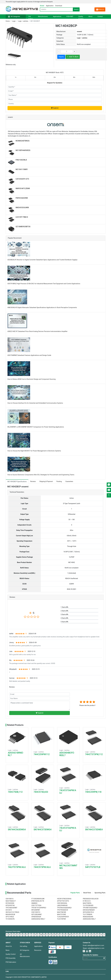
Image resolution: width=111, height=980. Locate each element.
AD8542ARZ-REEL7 (89, 919)
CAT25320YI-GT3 (22, 179)
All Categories (15, 16)
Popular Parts (75, 893)
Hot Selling (31, 18)
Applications (57, 16)
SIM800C (34, 903)
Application (50, 6)
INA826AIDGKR (88, 917)
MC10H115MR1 (22, 169)
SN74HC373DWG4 (43, 830)
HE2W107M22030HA (64, 899)
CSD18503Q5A (62, 903)
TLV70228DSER (88, 905)
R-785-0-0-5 (87, 901)
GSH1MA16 (10, 899)
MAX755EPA (87, 903)
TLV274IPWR (62, 919)
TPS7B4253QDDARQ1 (65, 908)
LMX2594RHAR (62, 905)
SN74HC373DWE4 (94, 830)
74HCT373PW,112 (94, 754)
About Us (9, 946)
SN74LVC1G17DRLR (12, 912)
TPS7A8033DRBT (12, 908)
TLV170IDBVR (88, 914)
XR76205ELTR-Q (88, 912)
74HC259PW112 (42, 754)
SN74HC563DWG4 (17, 830)
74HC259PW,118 (93, 792)
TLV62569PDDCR (63, 917)
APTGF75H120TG (63, 901)
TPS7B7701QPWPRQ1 (39, 908)
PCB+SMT (70, 16)
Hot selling (23, 946)
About (90, 16)
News (8, 950)
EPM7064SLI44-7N (38, 901)
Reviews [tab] (33, 481)
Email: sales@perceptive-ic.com (93, 945)
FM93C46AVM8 (22, 198)
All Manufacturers (25, 955)
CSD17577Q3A (36, 905)
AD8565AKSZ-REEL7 (38, 919)
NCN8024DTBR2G (23, 141)
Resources (38, 950)
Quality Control (81, 18)
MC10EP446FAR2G (23, 150)
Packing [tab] (59, 481)
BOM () (100, 9)
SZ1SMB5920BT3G (23, 227)
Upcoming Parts (100, 893)
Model (42, 6)
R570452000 (10, 903)
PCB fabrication (11, 962)
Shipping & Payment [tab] (46, 481)
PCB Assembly (11, 958)
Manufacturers (43, 16)
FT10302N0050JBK (38, 899)
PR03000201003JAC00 (91, 899)
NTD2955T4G (10, 905)
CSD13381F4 (36, 912)
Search (76, 9)
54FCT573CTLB (93, 867)
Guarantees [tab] (69, 481)
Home (8, 21)
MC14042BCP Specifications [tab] (17, 482)
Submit (55, 108)
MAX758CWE (62, 912)
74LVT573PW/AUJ (17, 867)
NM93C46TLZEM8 (23, 188)
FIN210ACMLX (21, 160)
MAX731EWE (62, 914)
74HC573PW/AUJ (42, 867)
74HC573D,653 (41, 792)
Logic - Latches (23, 21)
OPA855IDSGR (36, 917)
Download (59, 6)
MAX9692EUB (10, 914)
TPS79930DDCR (63, 910)
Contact (100, 16)
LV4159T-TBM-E (22, 217)
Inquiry (61, 57)
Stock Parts (87, 893)
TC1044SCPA (10, 919)
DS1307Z (9, 910)
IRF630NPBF (36, 910)
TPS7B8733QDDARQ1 (90, 908)
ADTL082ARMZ (37, 914)
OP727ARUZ (10, 917)
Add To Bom (73, 57)
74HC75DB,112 (15, 792)
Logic (14, 21)
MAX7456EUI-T (11, 901)
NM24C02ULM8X (22, 208)
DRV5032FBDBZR (89, 910)
